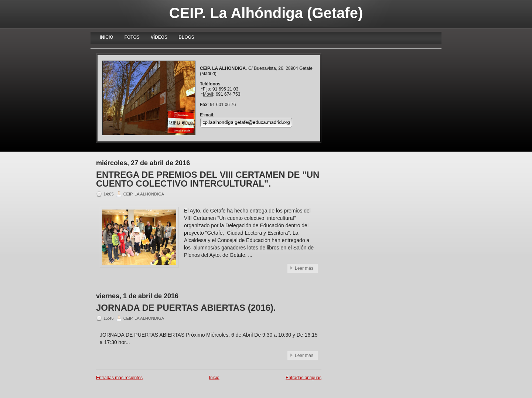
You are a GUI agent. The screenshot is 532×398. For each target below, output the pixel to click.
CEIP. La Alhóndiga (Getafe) (266, 13)
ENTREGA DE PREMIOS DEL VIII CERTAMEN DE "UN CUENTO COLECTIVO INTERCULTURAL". (208, 179)
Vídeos (159, 37)
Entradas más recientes (119, 378)
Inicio (107, 37)
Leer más (304, 268)
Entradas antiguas (303, 378)
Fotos (132, 37)
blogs (186, 37)
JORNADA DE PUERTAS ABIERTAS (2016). (186, 308)
